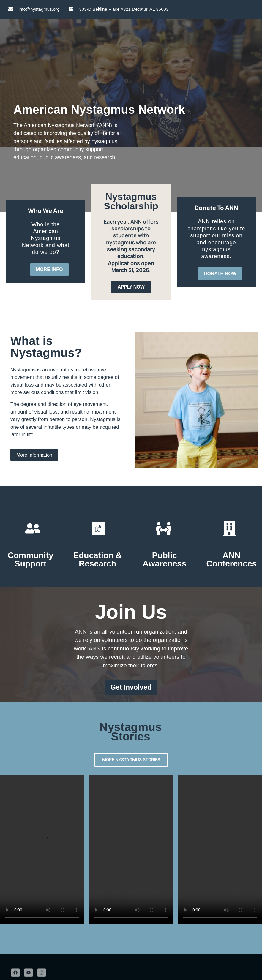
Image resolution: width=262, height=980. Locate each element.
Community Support (31, 559)
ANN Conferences (231, 559)
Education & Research (98, 559)
